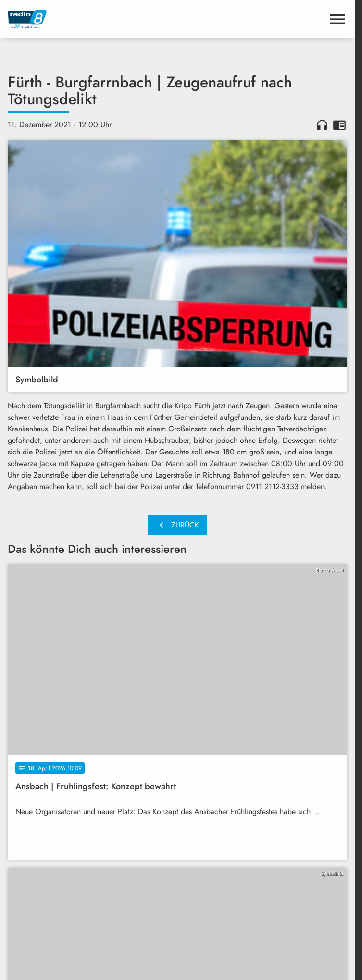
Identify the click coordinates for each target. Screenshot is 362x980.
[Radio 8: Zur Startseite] (93, 19)
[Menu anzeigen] (337, 19)
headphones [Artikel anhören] (322, 125)
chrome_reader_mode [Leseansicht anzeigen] (339, 125)
